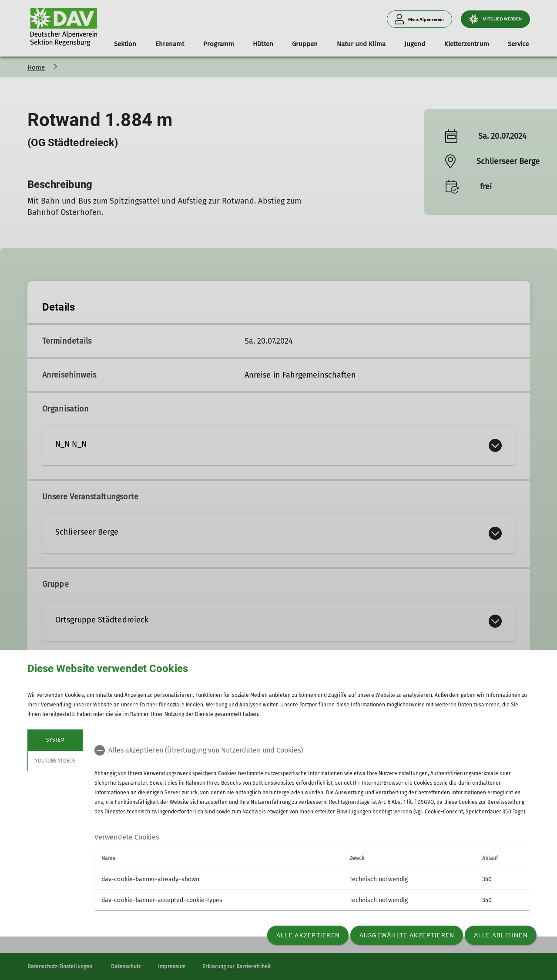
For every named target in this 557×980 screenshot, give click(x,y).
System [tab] (55, 740)
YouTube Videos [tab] (55, 761)
